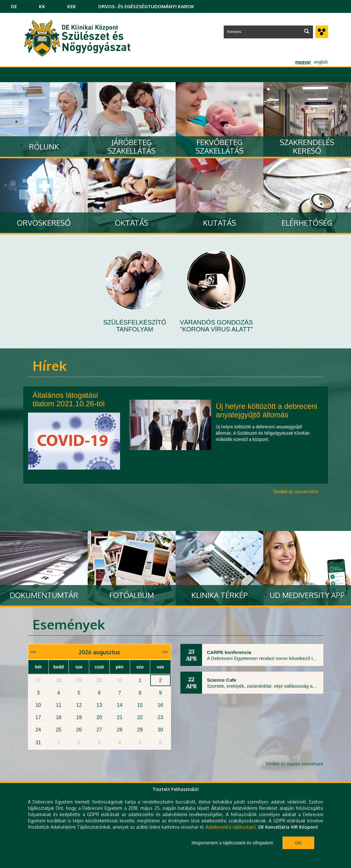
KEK (72, 6)
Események (69, 624)
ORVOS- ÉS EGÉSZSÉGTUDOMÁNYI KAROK (146, 6)
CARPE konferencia (229, 652)
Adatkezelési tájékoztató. (231, 827)
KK (42, 6)
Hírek (50, 366)
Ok (298, 843)
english (321, 62)
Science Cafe (222, 680)
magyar (303, 62)
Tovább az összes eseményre (294, 764)
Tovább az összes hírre (296, 492)
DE (14, 6)
